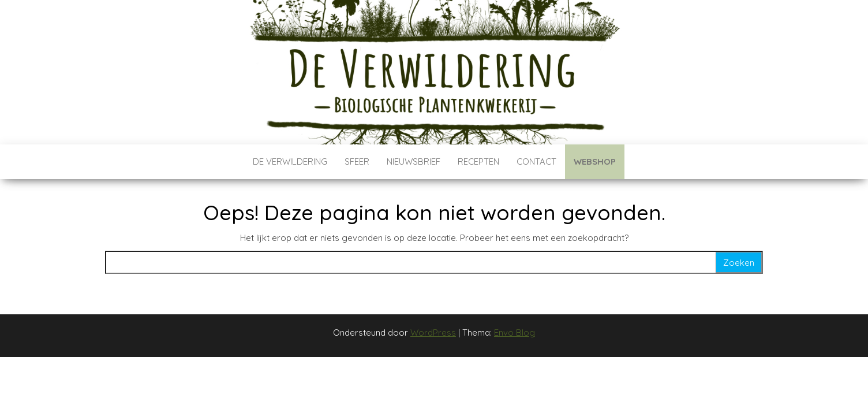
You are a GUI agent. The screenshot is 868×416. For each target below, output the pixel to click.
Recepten (478, 161)
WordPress (433, 333)
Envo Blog (515, 333)
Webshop (595, 161)
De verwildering (290, 161)
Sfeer (357, 161)
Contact (536, 161)
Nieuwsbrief (414, 161)
